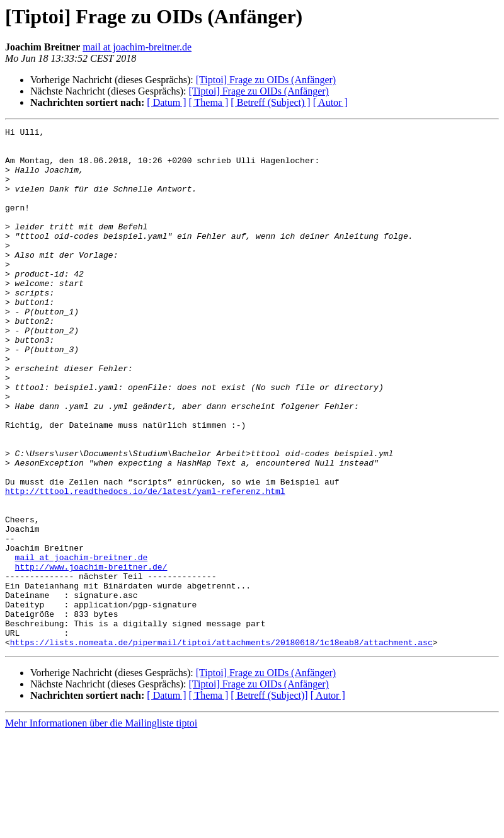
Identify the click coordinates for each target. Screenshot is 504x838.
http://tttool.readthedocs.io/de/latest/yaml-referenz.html (145, 565)
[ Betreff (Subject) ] (270, 102)
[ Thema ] (209, 102)
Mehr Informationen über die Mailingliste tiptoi (101, 827)
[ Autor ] (330, 102)
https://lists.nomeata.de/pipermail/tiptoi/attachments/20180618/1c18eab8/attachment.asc (221, 746)
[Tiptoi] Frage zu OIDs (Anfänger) (266, 80)
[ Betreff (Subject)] (269, 799)
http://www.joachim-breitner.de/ (91, 655)
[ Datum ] (166, 102)
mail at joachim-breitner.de (137, 47)
